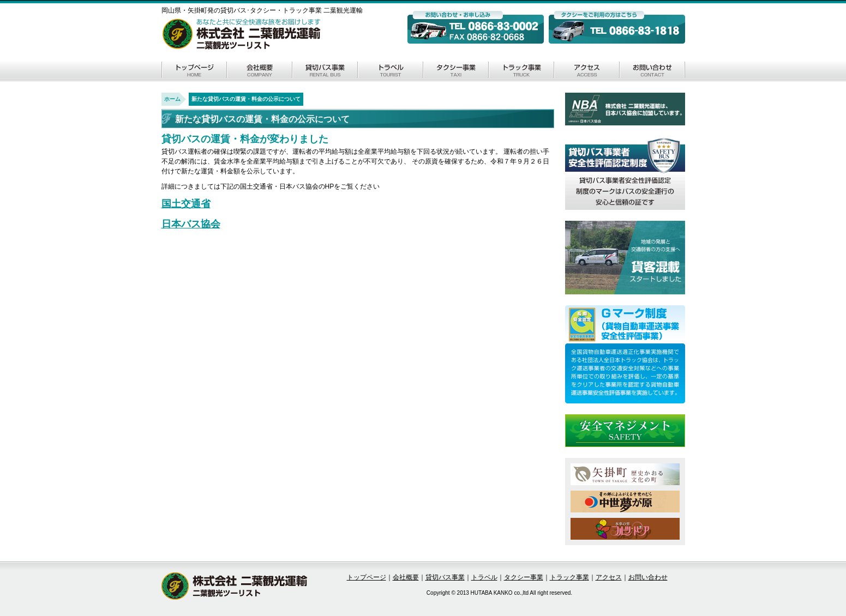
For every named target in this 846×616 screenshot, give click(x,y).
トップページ (194, 71)
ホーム (172, 99)
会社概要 (260, 71)
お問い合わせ (652, 71)
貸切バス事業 (325, 71)
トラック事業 (521, 71)
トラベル (391, 71)
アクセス (587, 71)
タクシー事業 (456, 71)
